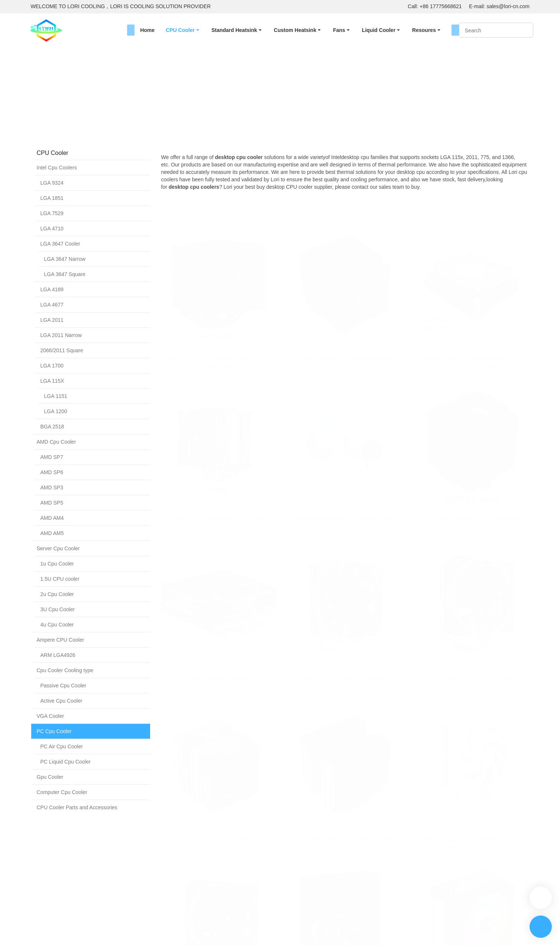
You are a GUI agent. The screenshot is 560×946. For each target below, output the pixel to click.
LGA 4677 (52, 305)
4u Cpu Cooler (57, 625)
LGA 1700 (52, 366)
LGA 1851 (52, 198)
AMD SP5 (52, 503)
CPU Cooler (180, 30)
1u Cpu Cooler (57, 564)
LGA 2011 (52, 320)
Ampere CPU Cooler (61, 640)
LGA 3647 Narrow (65, 259)
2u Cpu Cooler (57, 594)
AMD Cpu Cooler (56, 442)
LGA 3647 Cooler (60, 244)
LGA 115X (52, 381)
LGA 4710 (52, 229)
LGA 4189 (52, 289)
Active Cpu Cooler (61, 701)
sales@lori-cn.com (508, 6)
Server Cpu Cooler (58, 548)
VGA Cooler (51, 716)
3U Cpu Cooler (58, 609)
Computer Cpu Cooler (62, 792)
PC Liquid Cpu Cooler (66, 762)
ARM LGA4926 (58, 655)
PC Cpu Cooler (107, 105)
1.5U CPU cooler (60, 579)
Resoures (424, 30)
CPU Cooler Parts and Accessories (77, 807)
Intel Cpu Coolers (57, 168)
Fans (339, 30)
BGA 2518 (52, 427)
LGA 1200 (56, 411)
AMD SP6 (52, 472)
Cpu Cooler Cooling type (65, 670)
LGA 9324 (52, 183)
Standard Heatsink (234, 30)
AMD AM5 (52, 533)
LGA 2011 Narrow (61, 335)
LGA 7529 (52, 213)
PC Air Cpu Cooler (62, 746)
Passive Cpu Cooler (64, 686)
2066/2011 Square (62, 350)
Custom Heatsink (295, 30)
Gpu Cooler (50, 777)
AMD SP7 (52, 457)
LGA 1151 (56, 396)
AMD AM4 (52, 518)
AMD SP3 (52, 487)
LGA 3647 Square (65, 274)
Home (147, 30)
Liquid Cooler (379, 30)
